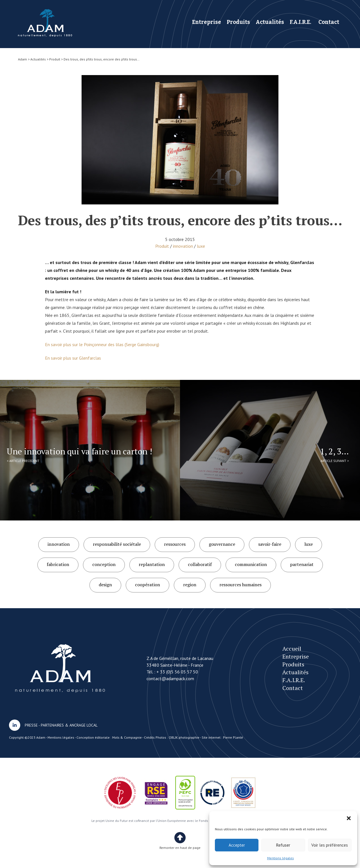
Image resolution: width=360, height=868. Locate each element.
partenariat (302, 564)
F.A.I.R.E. (300, 22)
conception (104, 564)
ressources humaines (240, 585)
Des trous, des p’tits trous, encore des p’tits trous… (45, 23)
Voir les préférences (330, 845)
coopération (148, 585)
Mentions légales (281, 858)
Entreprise (207, 22)
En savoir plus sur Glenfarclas (73, 358)
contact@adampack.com (170, 678)
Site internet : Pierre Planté (222, 737)
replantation (152, 564)
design (105, 585)
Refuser (283, 845)
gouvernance (222, 544)
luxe (201, 246)
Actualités (270, 22)
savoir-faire (270, 544)
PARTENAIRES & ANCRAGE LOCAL (69, 725)
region (190, 585)
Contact (329, 22)
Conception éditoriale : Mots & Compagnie (109, 737)
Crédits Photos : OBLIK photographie (172, 737)
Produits (238, 22)
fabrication (58, 564)
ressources (175, 544)
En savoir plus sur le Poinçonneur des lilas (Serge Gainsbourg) (102, 344)
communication (251, 564)
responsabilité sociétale (117, 544)
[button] (349, 818)
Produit (162, 246)
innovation (183, 246)
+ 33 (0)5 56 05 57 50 (177, 672)
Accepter (237, 845)
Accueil (292, 649)
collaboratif (200, 564)
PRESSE (31, 725)
